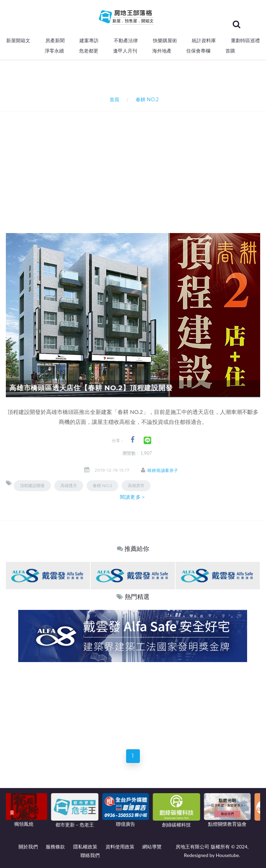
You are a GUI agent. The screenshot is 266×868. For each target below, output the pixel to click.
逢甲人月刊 (125, 51)
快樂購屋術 (165, 40)
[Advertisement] (136, 163)
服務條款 (55, 847)
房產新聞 (55, 40)
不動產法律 (126, 40)
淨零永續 (54, 51)
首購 (230, 51)
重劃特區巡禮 (245, 40)
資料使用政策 (120, 847)
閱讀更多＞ (133, 497)
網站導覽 (152, 847)
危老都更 (89, 51)
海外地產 (162, 51)
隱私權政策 (85, 847)
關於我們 (28, 847)
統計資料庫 (204, 40)
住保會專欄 (198, 51)
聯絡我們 (90, 855)
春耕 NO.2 (102, 485)
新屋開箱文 (18, 40)
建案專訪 (89, 40)
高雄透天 (69, 485)
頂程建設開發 (32, 485)
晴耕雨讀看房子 (163, 470)
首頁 (113, 99)
